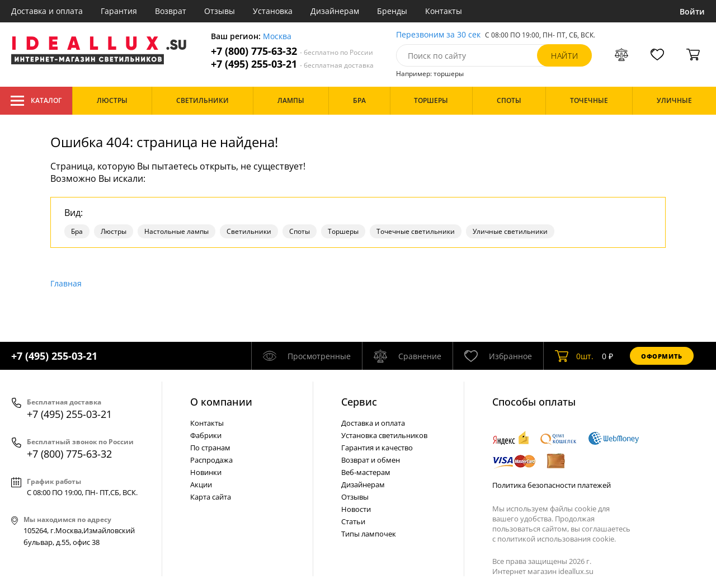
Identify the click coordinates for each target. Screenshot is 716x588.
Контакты (444, 11)
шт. (574, 356)
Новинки (206, 472)
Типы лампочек (369, 534)
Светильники (249, 231)
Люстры (114, 231)
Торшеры (343, 231)
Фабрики (206, 435)
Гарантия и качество (377, 448)
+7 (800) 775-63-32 (292, 51)
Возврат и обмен (371, 460)
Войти (692, 11)
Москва (277, 37)
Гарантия (119, 11)
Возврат (171, 11)
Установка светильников (384, 435)
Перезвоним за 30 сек (438, 35)
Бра (77, 231)
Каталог (36, 101)
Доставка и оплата (47, 11)
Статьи (353, 521)
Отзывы (220, 11)
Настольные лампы (176, 231)
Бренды (392, 11)
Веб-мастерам (366, 472)
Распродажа (211, 460)
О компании (221, 402)
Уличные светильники (510, 231)
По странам (210, 448)
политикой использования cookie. (557, 539)
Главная (66, 283)
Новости (356, 509)
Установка (273, 11)
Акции (201, 484)
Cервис (359, 402)
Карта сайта (211, 497)
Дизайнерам (335, 11)
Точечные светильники (416, 231)
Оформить (662, 356)
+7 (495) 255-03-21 (292, 64)
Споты (300, 231)
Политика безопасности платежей (552, 485)
